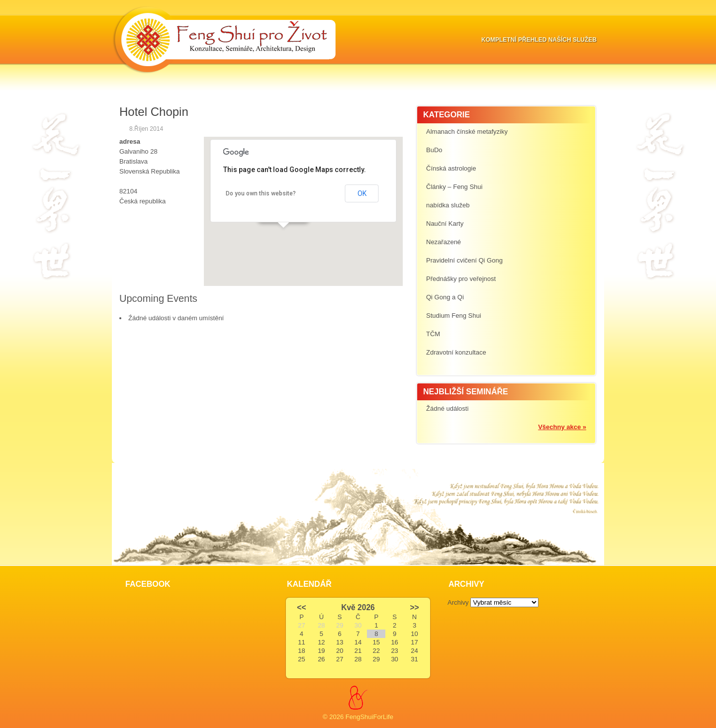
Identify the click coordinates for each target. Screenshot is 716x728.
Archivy (458, 602)
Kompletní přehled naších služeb (539, 40)
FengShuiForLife (369, 717)
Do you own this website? (261, 193)
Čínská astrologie (451, 168)
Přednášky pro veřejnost (461, 279)
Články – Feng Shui (454, 187)
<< (301, 607)
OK (362, 193)
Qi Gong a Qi (445, 297)
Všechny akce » (562, 427)
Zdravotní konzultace (456, 352)
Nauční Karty (445, 224)
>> (414, 607)
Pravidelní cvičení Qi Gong (464, 260)
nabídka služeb (448, 205)
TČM (433, 334)
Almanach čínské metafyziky (467, 132)
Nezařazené (444, 242)
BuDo (434, 150)
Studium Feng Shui (454, 316)
